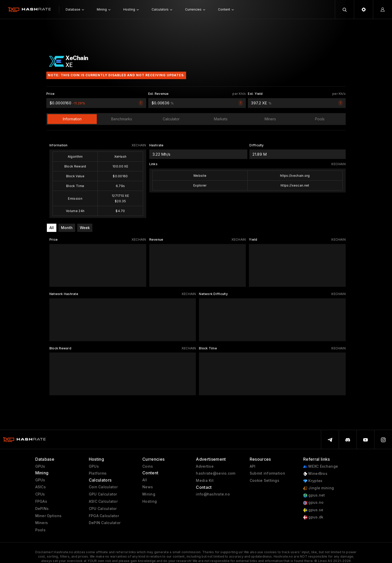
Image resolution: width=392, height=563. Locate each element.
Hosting (150, 501)
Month (67, 228)
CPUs (40, 494)
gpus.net (314, 495)
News (148, 487)
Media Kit (205, 481)
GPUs (40, 466)
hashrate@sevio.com (216, 473)
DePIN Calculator (105, 523)
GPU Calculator (103, 494)
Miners (42, 523)
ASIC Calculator (103, 501)
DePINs (42, 509)
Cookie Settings (264, 481)
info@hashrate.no (213, 494)
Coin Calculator (103, 487)
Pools (40, 530)
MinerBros (315, 474)
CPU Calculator (103, 509)
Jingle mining (319, 488)
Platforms (98, 473)
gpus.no (313, 503)
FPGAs (41, 501)
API (253, 466)
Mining (149, 494)
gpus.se (313, 510)
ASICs (41, 487)
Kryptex (313, 481)
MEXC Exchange (321, 467)
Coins (148, 466)
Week (85, 228)
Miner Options (49, 516)
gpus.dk (313, 517)
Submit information (267, 473)
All (52, 228)
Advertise (205, 466)
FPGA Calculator (104, 516)
